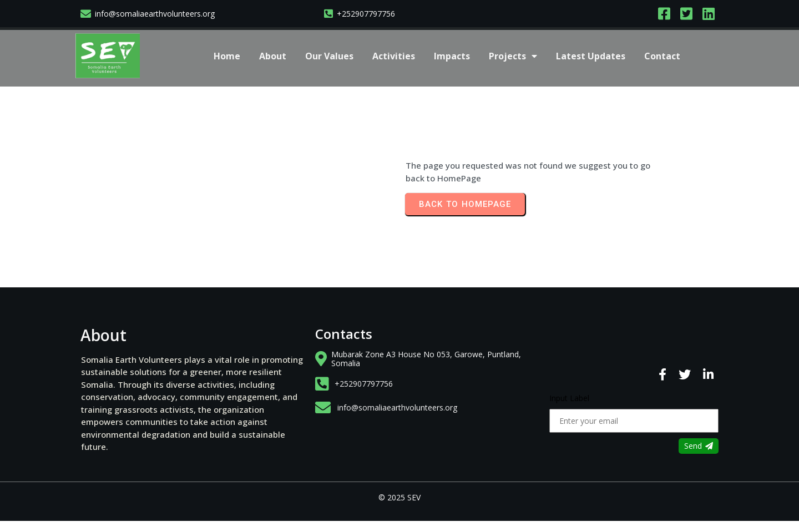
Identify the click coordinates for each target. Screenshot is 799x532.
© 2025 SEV (399, 497)
